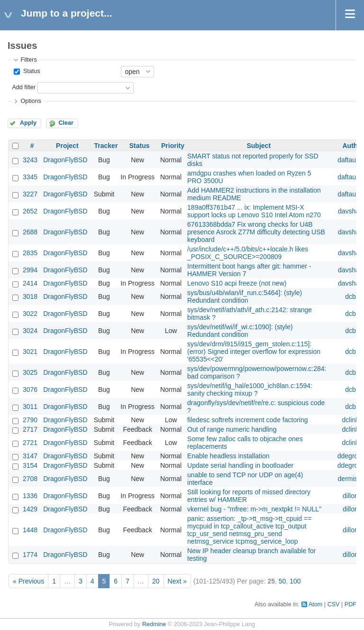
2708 (30, 479)
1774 (30, 555)
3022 (30, 314)
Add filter (24, 87)
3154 (30, 465)
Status (31, 71)
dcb (350, 296)
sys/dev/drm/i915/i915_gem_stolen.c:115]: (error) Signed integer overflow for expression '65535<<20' (254, 352)
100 (295, 581)
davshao (350, 211)
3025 (30, 372)
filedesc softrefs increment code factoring (247, 420)
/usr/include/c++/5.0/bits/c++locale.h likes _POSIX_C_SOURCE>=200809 (248, 253)
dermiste (351, 479)
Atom (315, 604)
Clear (66, 123)
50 (282, 581)
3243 (30, 160)
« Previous (28, 581)
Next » (177, 581)
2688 (30, 232)
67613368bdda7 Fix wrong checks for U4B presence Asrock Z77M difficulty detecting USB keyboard (256, 232)
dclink (351, 420)
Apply (28, 123)
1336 (30, 496)
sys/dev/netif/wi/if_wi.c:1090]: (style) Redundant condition (240, 331)
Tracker (106, 146)
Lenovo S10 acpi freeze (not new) (237, 283)
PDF (350, 604)
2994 (30, 270)
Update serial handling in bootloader (240, 465)
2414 (30, 283)
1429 (30, 509)
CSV (334, 604)
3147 (30, 456)
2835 (30, 253)
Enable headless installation (228, 456)
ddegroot (350, 456)
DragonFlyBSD (65, 160)
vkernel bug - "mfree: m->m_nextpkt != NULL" (254, 509)
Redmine (154, 624)
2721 (30, 443)
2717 (30, 429)
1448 (30, 530)
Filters (28, 60)
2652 (30, 211)
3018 (30, 296)
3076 (30, 389)
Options (31, 101)
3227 (30, 194)
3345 (30, 177)
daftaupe (350, 160)
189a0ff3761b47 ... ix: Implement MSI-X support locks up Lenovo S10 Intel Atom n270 (254, 211)
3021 (30, 352)
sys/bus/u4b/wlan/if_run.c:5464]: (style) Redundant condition (245, 296)
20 (156, 581)
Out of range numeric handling (232, 429)
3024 (30, 331)
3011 (30, 407)
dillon (350, 496)
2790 (30, 420)
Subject (259, 146)
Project (67, 146)
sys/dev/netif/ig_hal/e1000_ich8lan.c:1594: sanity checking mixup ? (250, 389)
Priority (173, 146)
